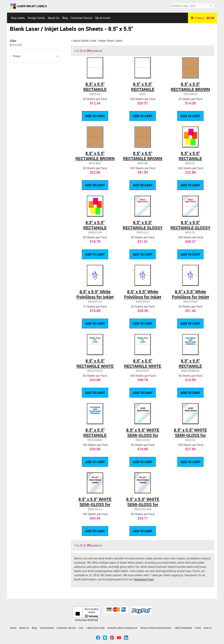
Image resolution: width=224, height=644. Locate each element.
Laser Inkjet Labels (29, 6)
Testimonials (47, 628)
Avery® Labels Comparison (122, 628)
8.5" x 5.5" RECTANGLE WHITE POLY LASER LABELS (95, 366)
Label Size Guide (95, 628)
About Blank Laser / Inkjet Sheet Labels (98, 41)
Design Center (36, 18)
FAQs (198, 628)
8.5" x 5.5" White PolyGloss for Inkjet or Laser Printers (95, 297)
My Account (103, 18)
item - (202, 18)
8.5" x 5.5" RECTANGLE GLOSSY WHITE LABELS (143, 228)
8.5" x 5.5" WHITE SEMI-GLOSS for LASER (143, 435)
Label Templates (183, 628)
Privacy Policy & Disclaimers (156, 628)
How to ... (209, 628)
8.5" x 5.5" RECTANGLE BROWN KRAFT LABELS (190, 89)
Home (13, 628)
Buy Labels (18, 18)
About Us (54, 18)
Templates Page (143, 579)
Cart (81, 628)
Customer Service (81, 18)
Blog (65, 18)
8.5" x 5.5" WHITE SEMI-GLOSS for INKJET (95, 504)
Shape (17, 56)
